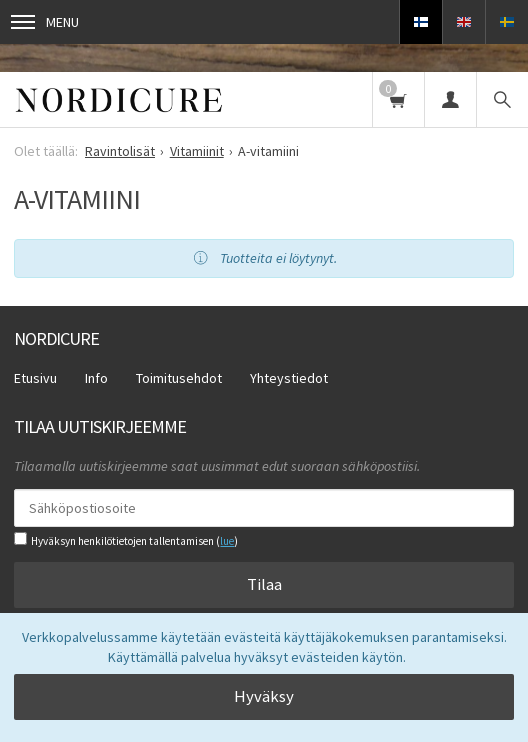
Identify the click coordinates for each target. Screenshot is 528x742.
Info (96, 378)
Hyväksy (264, 696)
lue (227, 541)
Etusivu (35, 378)
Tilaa (264, 584)
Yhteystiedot (289, 378)
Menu (45, 22)
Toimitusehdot (179, 378)
